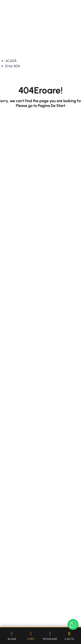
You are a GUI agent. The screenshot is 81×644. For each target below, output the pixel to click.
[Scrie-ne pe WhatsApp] (73, 624)
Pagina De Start (52, 106)
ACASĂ (11, 61)
